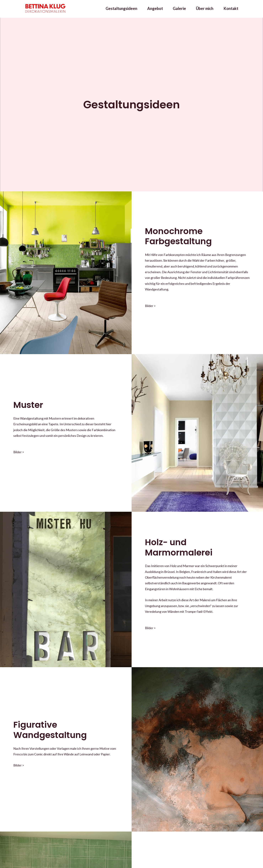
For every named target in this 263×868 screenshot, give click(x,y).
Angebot (155, 9)
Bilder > (150, 306)
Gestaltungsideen (121, 9)
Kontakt (231, 9)
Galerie (179, 9)
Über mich (205, 9)
